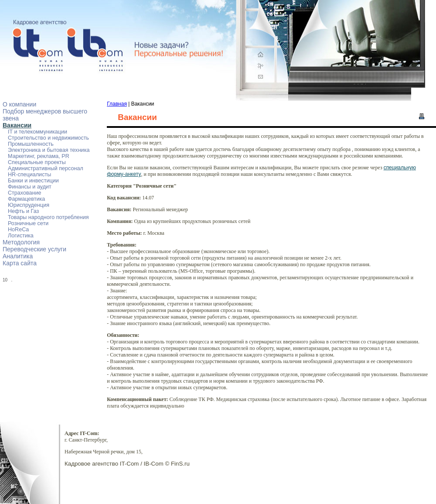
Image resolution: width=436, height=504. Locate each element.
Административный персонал (46, 168)
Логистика (21, 236)
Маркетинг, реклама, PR (39, 156)
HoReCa (18, 230)
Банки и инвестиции (33, 181)
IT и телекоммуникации (37, 132)
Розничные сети (28, 223)
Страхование (25, 193)
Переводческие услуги (34, 249)
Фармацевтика (26, 199)
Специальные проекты (37, 162)
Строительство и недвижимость (48, 138)
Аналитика (18, 256)
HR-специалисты (29, 175)
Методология (21, 242)
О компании (19, 104)
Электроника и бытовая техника (49, 150)
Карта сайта (20, 263)
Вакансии (17, 125)
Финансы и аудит (30, 187)
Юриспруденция (29, 205)
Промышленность (31, 144)
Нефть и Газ (23, 211)
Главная (117, 104)
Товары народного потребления (48, 217)
